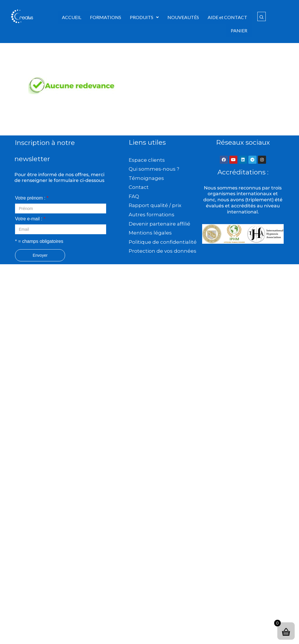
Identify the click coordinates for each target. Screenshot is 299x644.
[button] (144, 17)
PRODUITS (144, 17)
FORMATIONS (106, 17)
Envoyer (40, 255)
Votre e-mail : (30, 219)
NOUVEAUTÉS (183, 17)
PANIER (239, 30)
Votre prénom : (32, 198)
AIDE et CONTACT (227, 17)
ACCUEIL (72, 17)
